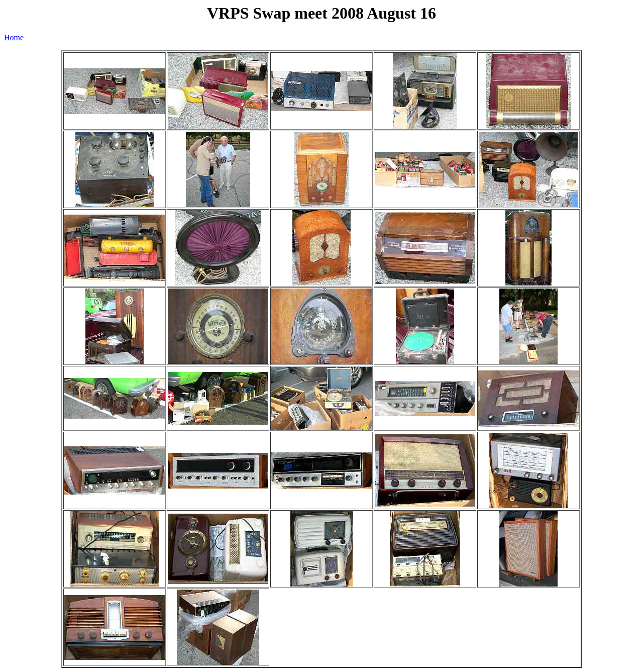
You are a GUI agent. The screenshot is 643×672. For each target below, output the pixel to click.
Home (14, 37)
